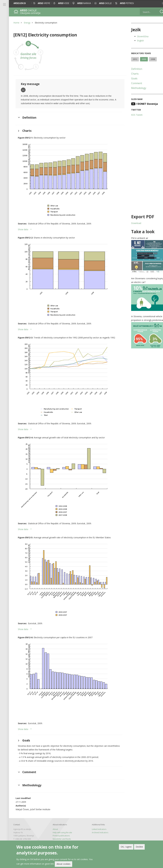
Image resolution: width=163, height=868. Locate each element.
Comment (133, 83)
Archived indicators (98, 833)
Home (16, 23)
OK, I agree (126, 847)
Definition (133, 69)
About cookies (63, 864)
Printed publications (60, 836)
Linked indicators (97, 829)
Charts (131, 74)
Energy (27, 23)
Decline (139, 847)
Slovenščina (139, 36)
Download (132, 223)
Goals (130, 78)
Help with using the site (61, 833)
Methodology (135, 88)
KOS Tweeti (133, 115)
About (54, 829)
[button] (158, 3)
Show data (23, 229)
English (137, 41)
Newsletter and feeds (60, 839)
